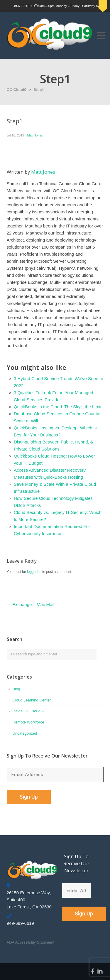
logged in (34, 572)
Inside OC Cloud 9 (28, 711)
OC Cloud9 (17, 90)
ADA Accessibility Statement (31, 942)
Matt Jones (35, 135)
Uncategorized (25, 733)
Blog (16, 689)
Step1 (39, 90)
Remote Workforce (28, 722)
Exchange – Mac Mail (33, 604)
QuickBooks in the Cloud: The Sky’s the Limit (58, 407)
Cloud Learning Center (32, 700)
